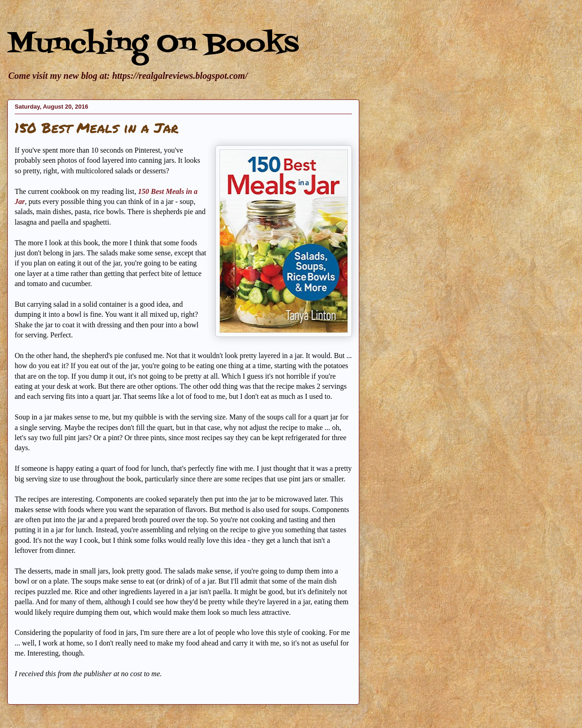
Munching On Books (153, 45)
